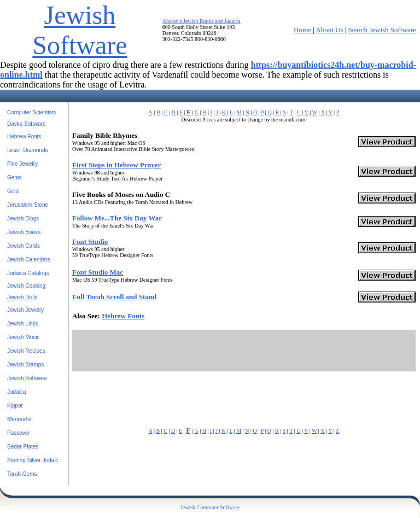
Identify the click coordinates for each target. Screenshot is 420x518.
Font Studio (90, 241)
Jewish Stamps (25, 365)
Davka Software (27, 124)
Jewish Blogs (23, 219)
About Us (329, 30)
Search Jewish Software (382, 30)
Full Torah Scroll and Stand (114, 297)
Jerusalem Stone (28, 205)
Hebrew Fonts (24, 136)
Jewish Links (23, 324)
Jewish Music (23, 337)
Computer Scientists (31, 112)
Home (302, 30)
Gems (14, 177)
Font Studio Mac (98, 272)
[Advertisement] (244, 351)
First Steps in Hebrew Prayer (116, 165)
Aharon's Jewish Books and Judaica (202, 21)
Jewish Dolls (22, 297)
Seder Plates (23, 447)
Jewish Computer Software (210, 507)
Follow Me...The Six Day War (117, 218)
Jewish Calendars (29, 260)
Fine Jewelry (22, 164)
